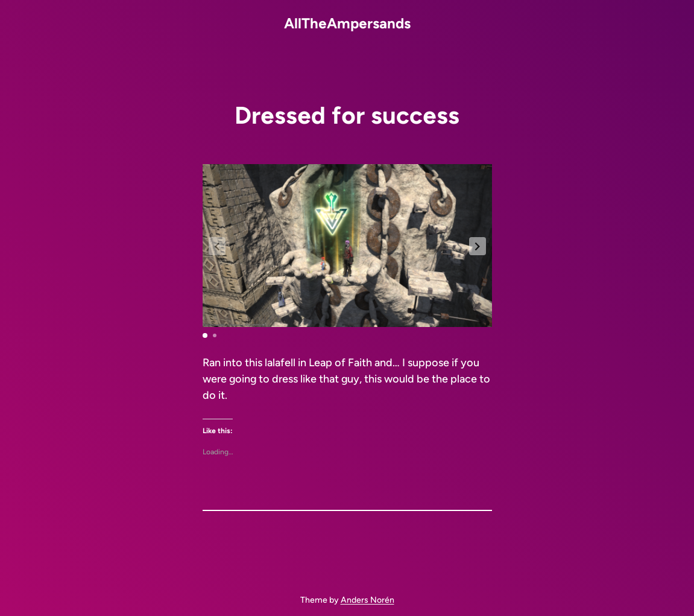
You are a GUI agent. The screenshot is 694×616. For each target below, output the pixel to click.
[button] (478, 246)
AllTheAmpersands (347, 23)
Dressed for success (347, 115)
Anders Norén (368, 600)
